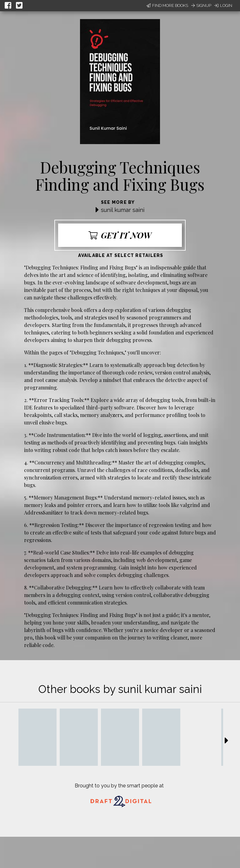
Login (223, 5)
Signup (201, 5)
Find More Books (167, 5)
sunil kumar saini (123, 210)
